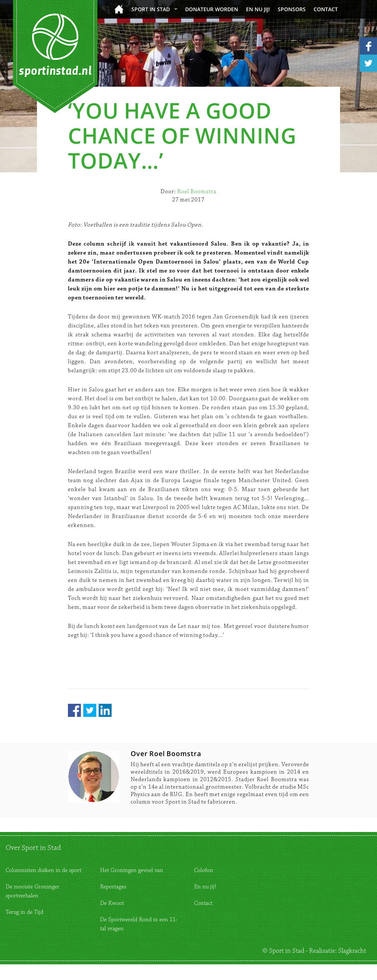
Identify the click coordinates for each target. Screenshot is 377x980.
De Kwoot (112, 903)
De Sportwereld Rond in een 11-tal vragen (139, 924)
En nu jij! (258, 9)
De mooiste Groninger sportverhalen (32, 891)
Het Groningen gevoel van (132, 870)
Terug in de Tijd (24, 912)
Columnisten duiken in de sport (43, 870)
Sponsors (292, 9)
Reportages (113, 887)
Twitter (90, 710)
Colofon (204, 870)
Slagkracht (352, 951)
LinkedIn (105, 710)
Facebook (74, 710)
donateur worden (212, 9)
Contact (326, 9)
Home (119, 9)
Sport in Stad (151, 9)
